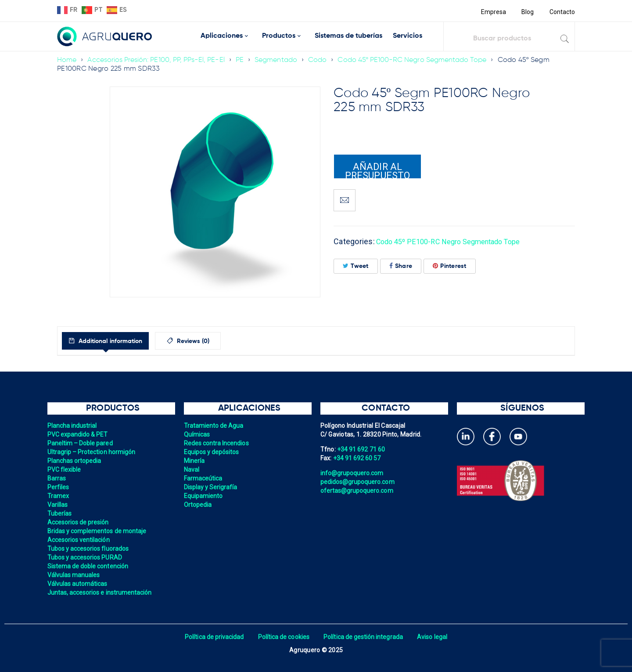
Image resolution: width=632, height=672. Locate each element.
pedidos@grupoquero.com (359, 482)
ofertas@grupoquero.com (358, 491)
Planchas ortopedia (75, 461)
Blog (527, 12)
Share (401, 266)
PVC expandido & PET (79, 434)
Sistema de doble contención (89, 566)
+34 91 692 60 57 (358, 458)
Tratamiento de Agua (215, 426)
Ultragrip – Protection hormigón (93, 452)
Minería (195, 461)
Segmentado (281, 60)
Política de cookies (283, 637)
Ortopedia (198, 505)
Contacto (562, 12)
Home (67, 60)
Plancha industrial (73, 426)
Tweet (356, 266)
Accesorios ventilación (80, 540)
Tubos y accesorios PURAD (86, 557)
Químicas (197, 434)
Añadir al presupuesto (377, 170)
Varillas (58, 505)
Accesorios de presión (79, 522)
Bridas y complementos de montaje (98, 531)
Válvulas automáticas (78, 584)
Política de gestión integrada (364, 637)
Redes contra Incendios (217, 443)
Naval (192, 470)
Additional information (118, 341)
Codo (323, 60)
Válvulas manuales (74, 575)
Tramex (59, 496)
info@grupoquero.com (353, 473)
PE (244, 60)
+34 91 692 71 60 (362, 449)
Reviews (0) (211, 341)
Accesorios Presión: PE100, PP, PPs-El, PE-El (158, 60)
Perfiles (59, 487)
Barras (57, 478)
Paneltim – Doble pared (81, 443)
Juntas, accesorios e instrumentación (101, 593)
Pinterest (450, 266)
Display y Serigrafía (212, 487)
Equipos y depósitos (212, 452)
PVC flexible (65, 470)
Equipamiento (204, 496)
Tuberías (60, 513)
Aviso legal (435, 637)
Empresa (492, 12)
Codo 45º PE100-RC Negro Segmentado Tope (419, 60)
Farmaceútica (204, 478)
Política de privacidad (212, 637)
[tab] (113, 341)
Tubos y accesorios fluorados (89, 549)
